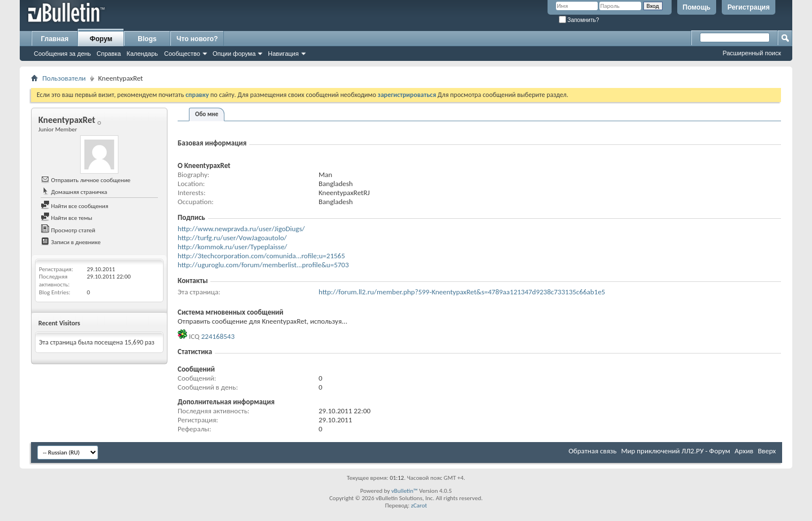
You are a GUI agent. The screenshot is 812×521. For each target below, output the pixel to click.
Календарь (142, 54)
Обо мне (207, 114)
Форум (101, 39)
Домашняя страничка (74, 192)
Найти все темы (66, 218)
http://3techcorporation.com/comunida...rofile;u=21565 (261, 256)
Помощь (697, 7)
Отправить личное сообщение (85, 180)
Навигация (283, 54)
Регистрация (749, 7)
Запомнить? (579, 20)
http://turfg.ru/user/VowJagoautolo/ (232, 238)
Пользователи (64, 78)
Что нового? (197, 39)
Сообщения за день (62, 54)
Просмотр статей (68, 230)
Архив (744, 451)
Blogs (147, 39)
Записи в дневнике (71, 242)
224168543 (218, 336)
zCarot (419, 505)
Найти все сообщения (74, 206)
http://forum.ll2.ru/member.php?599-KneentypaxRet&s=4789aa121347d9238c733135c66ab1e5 (462, 292)
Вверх (767, 451)
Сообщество (182, 54)
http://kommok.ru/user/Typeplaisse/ (232, 247)
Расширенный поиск (752, 53)
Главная (55, 39)
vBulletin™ (405, 491)
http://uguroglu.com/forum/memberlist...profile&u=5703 (263, 265)
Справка (109, 54)
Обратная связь (592, 451)
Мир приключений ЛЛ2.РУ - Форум (675, 451)
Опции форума (234, 54)
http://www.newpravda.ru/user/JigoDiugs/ (241, 229)
